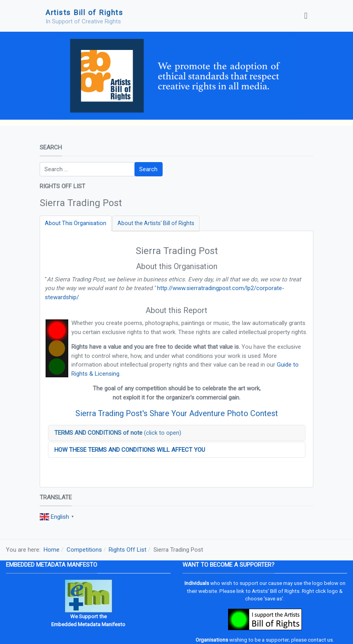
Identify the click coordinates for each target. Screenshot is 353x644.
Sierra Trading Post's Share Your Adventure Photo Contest (177, 413)
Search (148, 169)
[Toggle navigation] (306, 16)
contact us (320, 640)
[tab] (76, 223)
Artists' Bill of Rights (276, 591)
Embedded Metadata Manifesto (88, 624)
